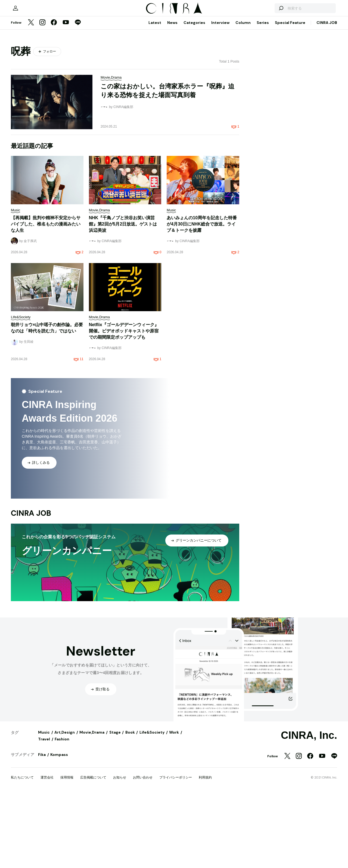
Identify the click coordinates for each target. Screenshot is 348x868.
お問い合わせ (143, 851)
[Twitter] (31, 96)
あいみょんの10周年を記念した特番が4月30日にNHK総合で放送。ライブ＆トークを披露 (202, 297)
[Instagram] (42, 96)
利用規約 (205, 851)
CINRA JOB (327, 96)
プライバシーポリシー (176, 851)
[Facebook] (54, 96)
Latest (155, 96)
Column (243, 96)
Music (44, 806)
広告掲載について (93, 851)
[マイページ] (22, 79)
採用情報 (67, 851)
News (172, 96)
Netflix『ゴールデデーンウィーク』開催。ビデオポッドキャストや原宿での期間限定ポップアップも (124, 404)
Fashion (62, 813)
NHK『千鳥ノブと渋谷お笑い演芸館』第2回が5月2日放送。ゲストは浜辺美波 (123, 297)
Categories (194, 96)
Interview (220, 96)
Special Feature (290, 96)
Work (174, 806)
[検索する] (274, 79)
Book (130, 806)
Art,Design (65, 806)
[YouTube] (66, 96)
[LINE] (78, 96)
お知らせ (120, 851)
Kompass (59, 828)
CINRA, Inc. (309, 809)
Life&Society (152, 806)
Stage (115, 806)
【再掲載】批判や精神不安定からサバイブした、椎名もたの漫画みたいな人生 (46, 297)
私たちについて (22, 851)
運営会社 (47, 851)
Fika (42, 828)
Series (263, 96)
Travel (44, 813)
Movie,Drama (92, 806)
